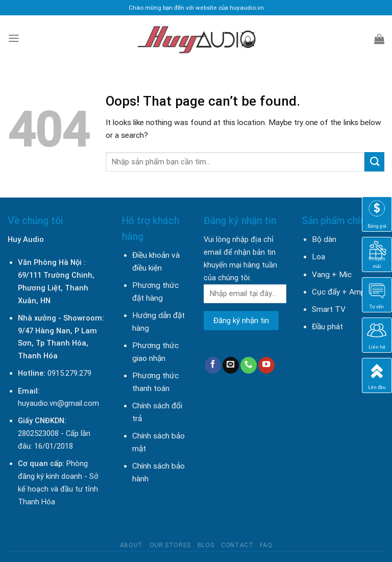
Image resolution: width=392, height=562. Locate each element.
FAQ (266, 545)
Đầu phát (327, 327)
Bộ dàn (324, 239)
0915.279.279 (69, 373)
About (131, 545)
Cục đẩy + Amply (341, 292)
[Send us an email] (231, 365)
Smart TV (329, 309)
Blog (206, 545)
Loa (318, 257)
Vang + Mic (332, 275)
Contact (237, 545)
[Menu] (14, 38)
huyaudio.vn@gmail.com (58, 403)
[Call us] (249, 365)
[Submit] (374, 162)
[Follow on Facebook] (213, 365)
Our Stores (170, 545)
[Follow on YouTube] (266, 365)
